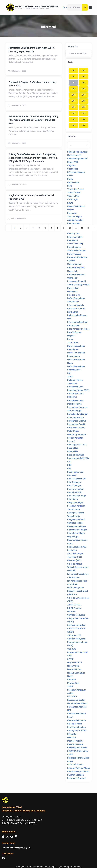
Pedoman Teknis (75, 380)
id (64, 7)
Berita (70, 179)
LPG (69, 462)
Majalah (71, 336)
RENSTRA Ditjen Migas (78, 751)
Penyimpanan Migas (77, 526)
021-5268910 (13, 823)
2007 (84, 125)
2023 (84, 77)
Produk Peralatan (75, 438)
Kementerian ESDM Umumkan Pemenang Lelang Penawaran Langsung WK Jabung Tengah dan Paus (33, 120)
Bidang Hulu (73, 448)
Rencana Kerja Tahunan (78, 772)
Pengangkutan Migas (77, 530)
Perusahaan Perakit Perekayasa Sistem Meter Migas (76, 428)
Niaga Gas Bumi (75, 663)
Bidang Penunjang (76, 455)
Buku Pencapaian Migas (78, 329)
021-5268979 (30, 823)
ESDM (70, 203)
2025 (84, 70)
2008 (74, 125)
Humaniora (72, 291)
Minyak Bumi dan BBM (78, 652)
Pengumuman (74, 223)
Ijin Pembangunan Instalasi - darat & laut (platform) (78, 591)
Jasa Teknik (73, 342)
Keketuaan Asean (75, 230)
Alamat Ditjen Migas (77, 251)
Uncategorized (74, 155)
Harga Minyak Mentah (77, 703)
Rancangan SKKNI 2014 (78, 458)
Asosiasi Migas (75, 217)
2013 (84, 107)
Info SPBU (72, 697)
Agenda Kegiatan (75, 220)
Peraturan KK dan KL (77, 281)
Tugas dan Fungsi (76, 189)
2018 (74, 95)
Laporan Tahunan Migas (79, 768)
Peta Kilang (73, 499)
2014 (74, 107)
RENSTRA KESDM (75, 765)
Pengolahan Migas (76, 533)
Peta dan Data (74, 295)
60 (88, 228)
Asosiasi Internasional (78, 227)
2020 (74, 89)
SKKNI (70, 377)
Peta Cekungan (74, 482)
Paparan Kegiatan (76, 775)
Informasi (48, 27)
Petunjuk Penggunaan (77, 152)
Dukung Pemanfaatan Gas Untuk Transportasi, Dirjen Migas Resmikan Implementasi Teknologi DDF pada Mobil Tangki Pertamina (33, 158)
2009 (84, 119)
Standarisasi (73, 302)
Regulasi (71, 165)
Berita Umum (73, 183)
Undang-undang (75, 264)
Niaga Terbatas (74, 669)
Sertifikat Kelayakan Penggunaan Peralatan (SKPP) (78, 618)
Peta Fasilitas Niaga (77, 496)
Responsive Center (76, 700)
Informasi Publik (75, 237)
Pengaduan (73, 240)
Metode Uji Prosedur (77, 435)
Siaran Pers (73, 169)
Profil (70, 186)
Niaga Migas (73, 537)
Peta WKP (72, 475)
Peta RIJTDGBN (74, 492)
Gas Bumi (72, 649)
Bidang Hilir (73, 451)
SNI (69, 373)
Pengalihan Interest (76, 520)
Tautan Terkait (74, 193)
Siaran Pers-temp (75, 244)
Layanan (71, 261)
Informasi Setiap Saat (77, 322)
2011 (84, 113)
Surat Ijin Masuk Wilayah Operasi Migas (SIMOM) (78, 567)
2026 (74, 70)
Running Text (73, 233)
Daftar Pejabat (74, 254)
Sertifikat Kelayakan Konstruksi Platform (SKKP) (77, 628)
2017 (84, 95)
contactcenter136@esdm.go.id (16, 848)
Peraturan (72, 213)
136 (4, 858)
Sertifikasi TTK (74, 635)
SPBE (70, 656)
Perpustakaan (74, 326)
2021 (84, 83)
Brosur (70, 339)
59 (82, 228)
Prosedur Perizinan (76, 506)
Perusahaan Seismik (77, 421)
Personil (71, 441)
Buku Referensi (74, 332)
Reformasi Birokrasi (77, 778)
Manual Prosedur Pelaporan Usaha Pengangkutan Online (77, 744)
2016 (74, 101)
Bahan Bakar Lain (75, 472)
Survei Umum (74, 509)
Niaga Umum (73, 666)
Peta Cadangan (74, 485)
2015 (84, 101)
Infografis (72, 734)
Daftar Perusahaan (76, 298)
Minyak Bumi (73, 683)
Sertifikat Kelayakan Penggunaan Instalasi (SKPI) (77, 642)
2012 (74, 113)
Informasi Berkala (76, 305)
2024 (74, 77)
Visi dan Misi (73, 196)
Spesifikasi (72, 383)
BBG (69, 468)
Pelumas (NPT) (74, 560)
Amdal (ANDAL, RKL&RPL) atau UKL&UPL (74, 608)
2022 (74, 83)
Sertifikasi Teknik (75, 523)
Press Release (74, 247)
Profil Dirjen (73, 200)
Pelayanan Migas (75, 503)
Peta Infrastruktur (75, 489)
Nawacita (72, 737)
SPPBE (70, 659)
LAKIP (70, 754)
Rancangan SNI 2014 (77, 445)
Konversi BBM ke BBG (77, 257)
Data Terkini (73, 288)
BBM (69, 465)
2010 (74, 119)
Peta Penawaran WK (77, 479)
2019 (84, 89)
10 (70, 228)
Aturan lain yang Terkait (78, 285)
